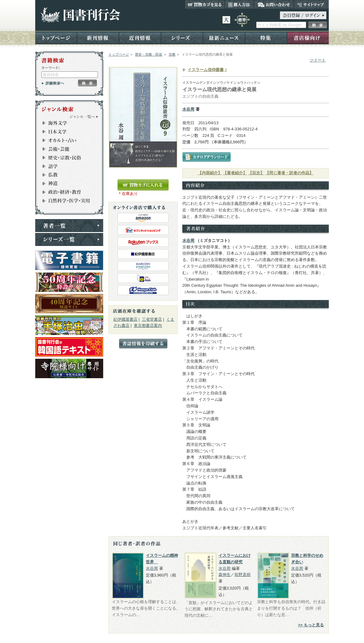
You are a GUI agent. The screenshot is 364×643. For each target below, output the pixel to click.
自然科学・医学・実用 (66, 201)
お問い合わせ (274, 4)
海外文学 (66, 123)
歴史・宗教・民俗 (149, 54)
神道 (66, 184)
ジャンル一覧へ (84, 116)
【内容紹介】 (210, 173)
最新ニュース (224, 38)
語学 (66, 166)
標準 (242, 20)
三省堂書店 (152, 319)
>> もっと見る (311, 625)
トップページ (56, 38)
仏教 (66, 175)
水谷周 (188, 109)
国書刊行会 (80, 15)
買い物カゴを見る (205, 4)
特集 (266, 38)
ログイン (303, 15)
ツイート (318, 60)
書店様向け (308, 38)
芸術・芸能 (66, 149)
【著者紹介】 (235, 173)
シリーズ (182, 38)
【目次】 (256, 173)
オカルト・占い (66, 140)
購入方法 (239, 4)
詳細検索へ (53, 83)
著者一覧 (69, 226)
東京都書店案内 (148, 326)
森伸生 (224, 575)
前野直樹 (243, 575)
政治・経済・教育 (66, 192)
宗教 (172, 54)
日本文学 (66, 132)
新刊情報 (98, 38)
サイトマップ (311, 4)
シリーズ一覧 (69, 239)
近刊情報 (140, 38)
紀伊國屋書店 (125, 319)
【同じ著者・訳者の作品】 (289, 173)
